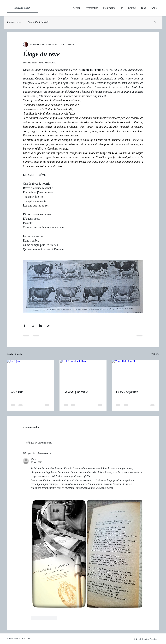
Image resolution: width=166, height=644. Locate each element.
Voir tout (155, 354)
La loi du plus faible (76, 392)
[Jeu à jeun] (30, 373)
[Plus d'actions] (141, 44)
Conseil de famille (127, 392)
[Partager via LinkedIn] (40, 326)
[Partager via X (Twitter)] (33, 326)
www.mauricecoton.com (18, 638)
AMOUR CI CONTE (38, 22)
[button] (155, 22)
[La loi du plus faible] (83, 373)
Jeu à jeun (17, 392)
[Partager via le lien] (48, 326)
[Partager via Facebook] (25, 326)
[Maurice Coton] (22, 8)
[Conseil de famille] (136, 373)
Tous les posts (14, 22)
